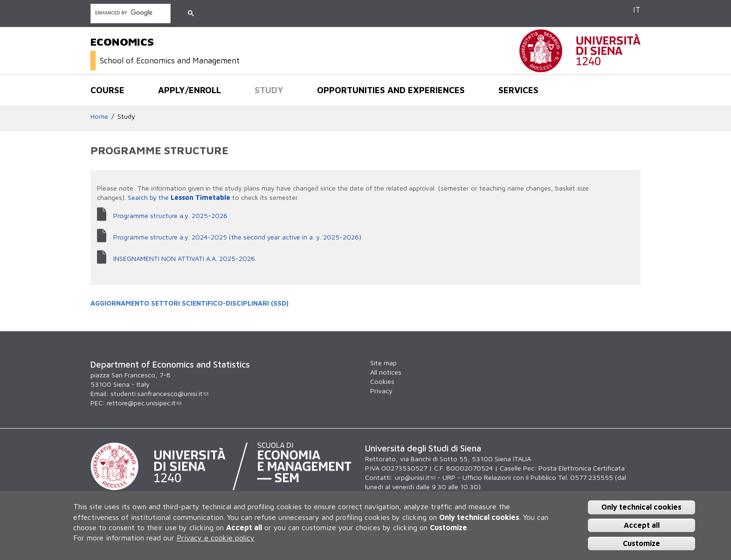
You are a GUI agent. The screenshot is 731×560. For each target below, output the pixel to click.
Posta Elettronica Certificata (582, 468)
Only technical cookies (641, 507)
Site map (383, 363)
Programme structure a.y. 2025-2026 (170, 215)
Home (99, 116)
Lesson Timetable (201, 197)
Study (269, 90)
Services (518, 90)
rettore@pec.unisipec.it (144, 403)
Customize (641, 543)
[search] (130, 13)
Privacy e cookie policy (216, 538)
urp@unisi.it (415, 477)
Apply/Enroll (190, 90)
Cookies (382, 381)
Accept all (642, 525)
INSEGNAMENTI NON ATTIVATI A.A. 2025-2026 (184, 258)
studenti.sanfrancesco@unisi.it (159, 393)
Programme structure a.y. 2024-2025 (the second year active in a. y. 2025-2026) (237, 237)
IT (637, 10)
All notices (386, 372)
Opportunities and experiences (391, 90)
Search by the (149, 197)
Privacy (381, 391)
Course (107, 90)
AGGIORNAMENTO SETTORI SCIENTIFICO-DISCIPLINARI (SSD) (190, 303)
